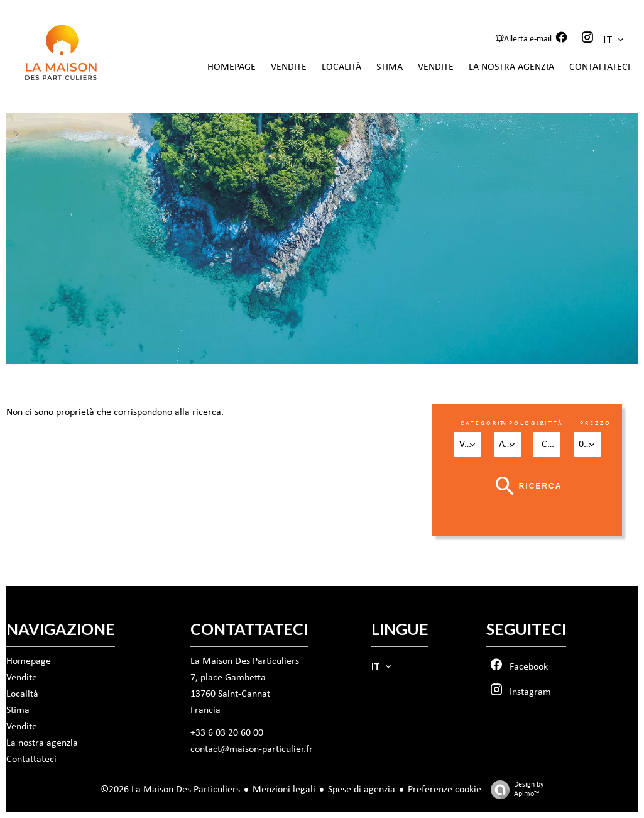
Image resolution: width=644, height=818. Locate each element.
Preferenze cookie (445, 790)
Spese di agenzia (362, 790)
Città (552, 423)
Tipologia (523, 423)
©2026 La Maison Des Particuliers (170, 790)
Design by (514, 790)
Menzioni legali (284, 790)
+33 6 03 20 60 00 (227, 733)
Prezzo (596, 423)
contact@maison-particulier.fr (252, 749)
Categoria (484, 423)
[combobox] (468, 445)
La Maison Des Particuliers (245, 661)
